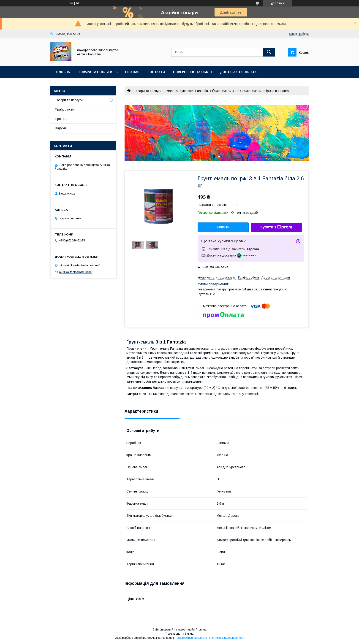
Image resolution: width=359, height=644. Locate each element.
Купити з (276, 227)
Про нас (132, 72)
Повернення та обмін (192, 72)
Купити (223, 227)
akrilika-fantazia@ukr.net (76, 272)
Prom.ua (201, 630)
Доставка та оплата (238, 72)
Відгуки (60, 128)
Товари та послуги (95, 72)
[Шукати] (269, 52)
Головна (62, 72)
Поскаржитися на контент (191, 638)
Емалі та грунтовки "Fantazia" (187, 91)
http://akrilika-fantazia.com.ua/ (79, 265)
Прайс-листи (65, 109)
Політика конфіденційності (227, 638)
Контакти (156, 72)
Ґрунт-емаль (140, 342)
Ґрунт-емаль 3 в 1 (226, 91)
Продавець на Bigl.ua (179, 634)
